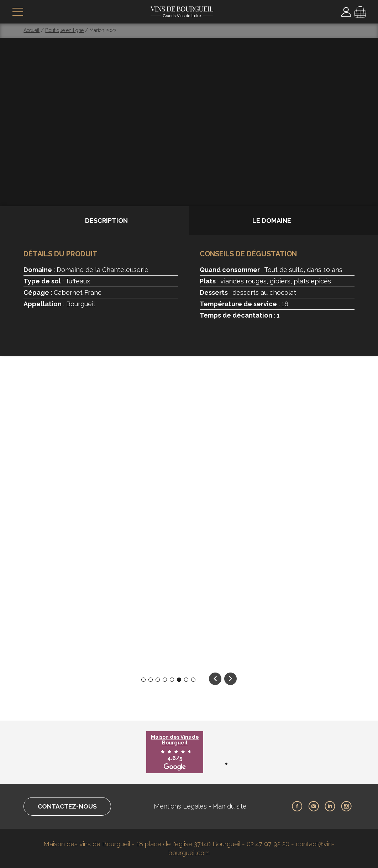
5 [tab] (172, 680)
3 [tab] (158, 680)
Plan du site (232, 806)
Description (106, 221)
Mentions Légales (182, 806)
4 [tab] (165, 680)
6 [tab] (179, 680)
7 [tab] (186, 680)
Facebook (297, 806)
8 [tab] (193, 680)
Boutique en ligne (64, 30)
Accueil (31, 30)
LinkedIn (330, 806)
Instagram (346, 806)
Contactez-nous (69, 806)
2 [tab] (151, 680)
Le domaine (272, 221)
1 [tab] (143, 680)
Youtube (314, 806)
